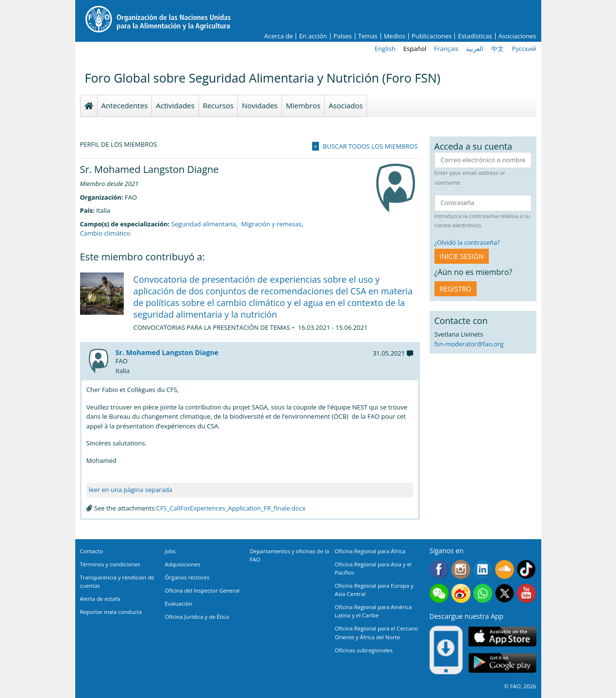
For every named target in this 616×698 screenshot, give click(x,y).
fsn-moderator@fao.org (469, 344)
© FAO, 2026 (520, 686)
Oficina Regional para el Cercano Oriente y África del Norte (377, 632)
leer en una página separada (131, 490)
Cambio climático (105, 233)
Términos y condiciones (110, 564)
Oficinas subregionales (364, 650)
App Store (502, 637)
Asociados (346, 105)
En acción (313, 36)
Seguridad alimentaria (204, 224)
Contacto (92, 551)
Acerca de (278, 36)
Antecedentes (125, 105)
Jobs (170, 551)
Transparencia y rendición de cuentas (117, 581)
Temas (368, 36)
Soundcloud (505, 570)
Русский (524, 49)
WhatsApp (483, 593)
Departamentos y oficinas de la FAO (290, 555)
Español (415, 49)
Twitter (505, 593)
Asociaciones (517, 36)
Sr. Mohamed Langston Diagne (167, 352)
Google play (502, 663)
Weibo (461, 593)
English (385, 49)
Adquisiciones (183, 564)
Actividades (175, 105)
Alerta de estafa (100, 599)
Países (343, 36)
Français (446, 49)
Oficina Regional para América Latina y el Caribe (374, 611)
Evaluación (179, 604)
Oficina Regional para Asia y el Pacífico (373, 568)
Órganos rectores (187, 577)
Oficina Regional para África (370, 551)
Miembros (303, 105)
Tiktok (526, 570)
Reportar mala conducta (111, 612)
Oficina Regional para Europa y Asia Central (374, 590)
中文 (498, 49)
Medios (395, 36)
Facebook (439, 570)
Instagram (461, 570)
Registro (456, 289)
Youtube (526, 593)
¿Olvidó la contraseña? (467, 242)
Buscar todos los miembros (370, 146)
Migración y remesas (272, 224)
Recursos (218, 105)
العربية (475, 49)
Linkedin (483, 570)
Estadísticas (475, 36)
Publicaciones (432, 36)
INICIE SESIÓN (462, 256)
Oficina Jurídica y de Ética (197, 617)
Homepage (89, 106)
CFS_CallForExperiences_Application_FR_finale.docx (231, 508)
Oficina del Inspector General (202, 590)
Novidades (260, 105)
